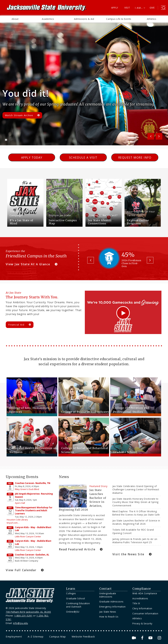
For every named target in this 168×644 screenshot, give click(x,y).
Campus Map (57, 636)
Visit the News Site (128, 554)
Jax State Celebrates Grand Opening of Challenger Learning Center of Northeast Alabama (136, 490)
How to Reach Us (109, 617)
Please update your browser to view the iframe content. (30, 523)
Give (152, 8)
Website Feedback (83, 636)
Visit (127, 8)
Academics (48, 19)
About (15, 19)
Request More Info (135, 157)
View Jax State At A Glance (28, 264)
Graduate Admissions (111, 602)
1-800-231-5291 (23, 616)
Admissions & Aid (84, 19)
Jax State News (108, 612)
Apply (115, 8)
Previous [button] (151, 136)
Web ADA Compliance (145, 593)
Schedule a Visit (83, 157)
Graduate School (75, 598)
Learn (71, 589)
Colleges (71, 593)
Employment (14, 636)
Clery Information (142, 608)
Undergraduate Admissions (108, 595)
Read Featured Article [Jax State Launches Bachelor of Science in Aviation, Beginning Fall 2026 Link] (77, 549)
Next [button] (159, 136)
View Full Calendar (21, 570)
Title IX (136, 603)
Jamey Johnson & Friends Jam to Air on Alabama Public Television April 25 (135, 541)
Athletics (152, 19)
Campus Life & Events (119, 19)
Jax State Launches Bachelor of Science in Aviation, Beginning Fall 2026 (136, 522)
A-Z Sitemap (36, 636)
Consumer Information (145, 613)
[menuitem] (15, 19)
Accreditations (140, 598)
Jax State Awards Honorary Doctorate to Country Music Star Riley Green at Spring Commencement (135, 502)
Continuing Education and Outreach (78, 605)
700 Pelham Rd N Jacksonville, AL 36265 (28, 612)
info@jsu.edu (21, 623)
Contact (105, 589)
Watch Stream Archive (19, 115)
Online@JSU (73, 612)
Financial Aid (16, 325)
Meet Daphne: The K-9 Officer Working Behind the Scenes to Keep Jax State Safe (136, 513)
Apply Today (32, 157)
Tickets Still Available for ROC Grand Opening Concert (133, 531)
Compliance (142, 589)
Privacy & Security (142, 623)
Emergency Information (112, 607)
